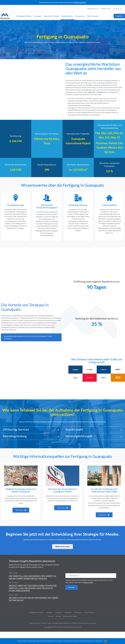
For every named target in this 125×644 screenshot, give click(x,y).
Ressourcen (80, 16)
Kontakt (51, 616)
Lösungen (38, 16)
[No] (123, 641)
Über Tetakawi (93, 16)
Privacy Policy (88, 582)
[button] (119, 16)
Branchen (59, 612)
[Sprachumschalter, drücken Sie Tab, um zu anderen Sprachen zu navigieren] (117, 9)
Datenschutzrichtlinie (70, 616)
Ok (106, 641)
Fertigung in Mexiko (24, 16)
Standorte (68, 612)
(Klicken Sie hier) (80, 2)
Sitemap (58, 616)
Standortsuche (67, 16)
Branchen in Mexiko (52, 16)
